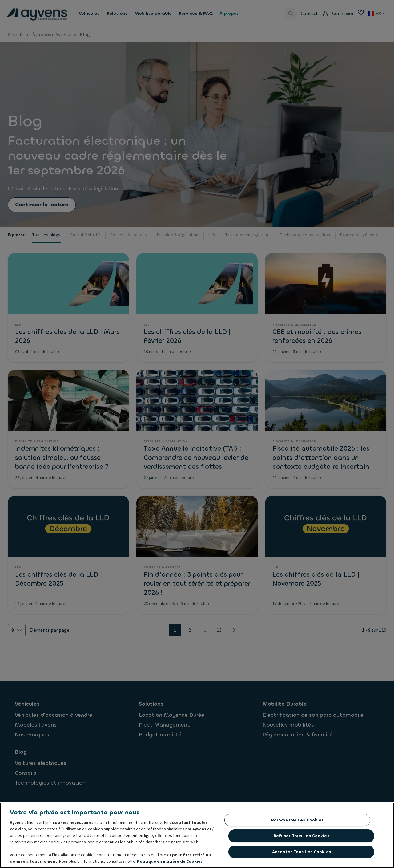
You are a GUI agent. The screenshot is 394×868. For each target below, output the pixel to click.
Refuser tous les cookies (302, 837)
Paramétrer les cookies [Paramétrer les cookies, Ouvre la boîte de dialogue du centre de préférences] (298, 822)
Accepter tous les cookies (302, 853)
